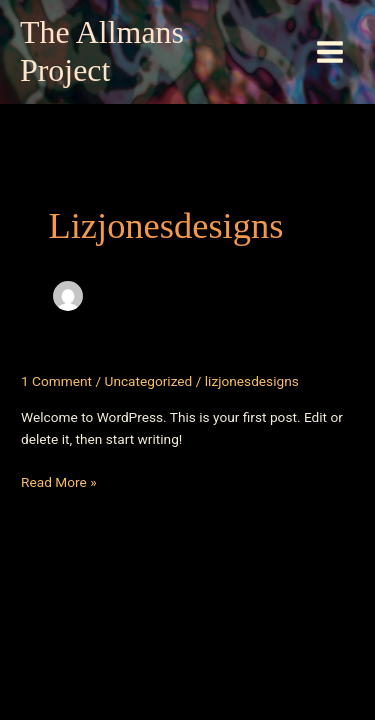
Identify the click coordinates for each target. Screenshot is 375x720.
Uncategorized (149, 381)
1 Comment (56, 381)
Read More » (59, 482)
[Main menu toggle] (330, 52)
